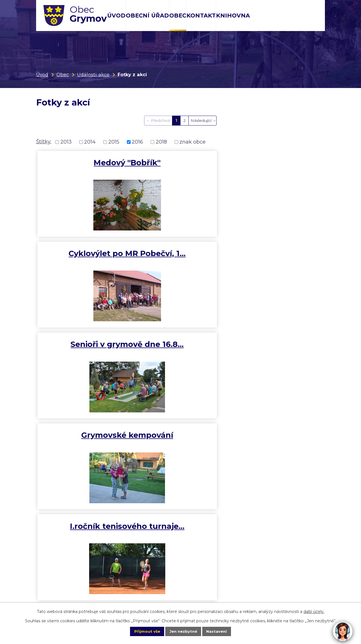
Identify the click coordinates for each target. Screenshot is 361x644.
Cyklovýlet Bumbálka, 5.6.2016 (85, 447)
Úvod (116, 16)
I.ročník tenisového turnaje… (180, 261)
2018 (161, 142)
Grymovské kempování (84, 261)
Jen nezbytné (183, 631)
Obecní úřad (147, 16)
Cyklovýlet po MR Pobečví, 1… (180, 167)
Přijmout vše (142, 631)
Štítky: (44, 142)
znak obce (192, 142)
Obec (178, 16)
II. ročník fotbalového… (84, 354)
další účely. (314, 611)
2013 (66, 142)
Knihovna (233, 16)
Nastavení (222, 631)
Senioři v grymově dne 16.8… (277, 167)
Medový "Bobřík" (84, 163)
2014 (90, 142)
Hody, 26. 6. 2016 (277, 256)
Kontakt (201, 16)
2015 (114, 142)
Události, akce (93, 74)
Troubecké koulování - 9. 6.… (277, 354)
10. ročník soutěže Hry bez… (180, 354)
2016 (137, 142)
